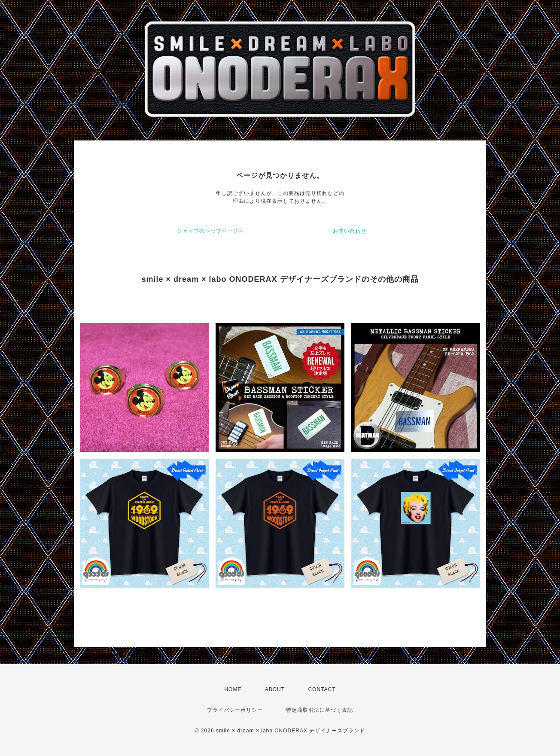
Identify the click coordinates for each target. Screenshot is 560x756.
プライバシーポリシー (235, 710)
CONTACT (322, 689)
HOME (233, 689)
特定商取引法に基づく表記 (320, 710)
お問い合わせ (350, 231)
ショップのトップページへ (210, 231)
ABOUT (275, 689)
